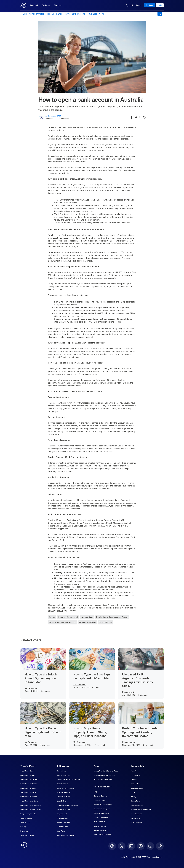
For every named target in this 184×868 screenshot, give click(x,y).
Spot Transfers (63, 784)
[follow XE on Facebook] (112, 846)
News (102, 14)
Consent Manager (137, 805)
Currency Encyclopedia (102, 809)
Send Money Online (27, 771)
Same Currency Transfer (66, 788)
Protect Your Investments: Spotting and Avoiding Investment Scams (140, 732)
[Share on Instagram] (144, 117)
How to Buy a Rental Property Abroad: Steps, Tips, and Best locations (90, 732)
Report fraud (25, 831)
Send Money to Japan (28, 788)
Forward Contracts (64, 797)
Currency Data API (64, 810)
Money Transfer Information (141, 810)
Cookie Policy (136, 801)
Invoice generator (100, 826)
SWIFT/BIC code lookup (102, 835)
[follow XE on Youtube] (150, 846)
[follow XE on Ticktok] (160, 846)
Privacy (133, 797)
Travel (67, 14)
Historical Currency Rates (103, 805)
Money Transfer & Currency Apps (106, 771)
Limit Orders (62, 801)
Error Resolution (136, 822)
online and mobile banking (100, 537)
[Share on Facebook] (131, 117)
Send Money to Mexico (29, 784)
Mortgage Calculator (101, 830)
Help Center (135, 784)
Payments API (62, 814)
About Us (134, 771)
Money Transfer (36, 14)
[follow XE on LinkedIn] (131, 846)
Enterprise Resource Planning (68, 805)
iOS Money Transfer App (103, 780)
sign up (60, 611)
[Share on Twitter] (136, 117)
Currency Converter (101, 796)
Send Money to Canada (29, 797)
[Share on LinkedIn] (140, 117)
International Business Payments (69, 780)
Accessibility (135, 818)
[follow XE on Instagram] (141, 846)
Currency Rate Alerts (101, 813)
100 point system (56, 275)
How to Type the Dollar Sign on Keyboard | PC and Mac (43, 732)
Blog (25, 14)
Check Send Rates (64, 775)
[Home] (23, 5)
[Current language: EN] (129, 5)
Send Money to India (28, 775)
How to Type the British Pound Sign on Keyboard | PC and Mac (43, 678)
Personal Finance (54, 14)
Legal (133, 792)
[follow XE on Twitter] (122, 846)
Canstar (64, 534)
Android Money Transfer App (104, 775)
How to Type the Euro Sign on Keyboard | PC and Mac (92, 676)
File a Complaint (136, 814)
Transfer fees (25, 822)
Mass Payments (63, 818)
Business (46, 5)
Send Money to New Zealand (31, 805)
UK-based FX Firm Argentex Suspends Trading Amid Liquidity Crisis (138, 680)
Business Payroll (63, 827)
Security (23, 827)
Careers (134, 780)
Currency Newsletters (102, 817)
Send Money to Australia (29, 801)
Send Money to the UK (28, 792)
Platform (58, 5)
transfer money (69, 200)
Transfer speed (26, 818)
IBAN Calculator (99, 822)
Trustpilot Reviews (27, 835)
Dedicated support (137, 788)
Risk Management (64, 792)
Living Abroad (79, 14)
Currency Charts (100, 800)
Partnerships (135, 775)
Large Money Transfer (28, 814)
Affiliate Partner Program (66, 835)
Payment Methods (64, 822)
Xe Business (62, 771)
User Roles (61, 831)
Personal (34, 5)
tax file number (102, 136)
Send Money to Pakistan (29, 780)
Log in (51, 611)
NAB (119, 534)
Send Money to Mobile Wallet (31, 810)
